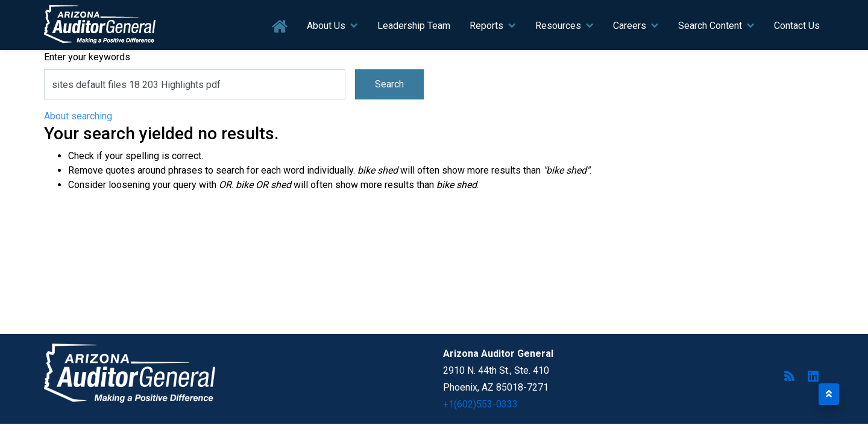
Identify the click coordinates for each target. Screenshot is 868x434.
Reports (486, 26)
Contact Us (797, 26)
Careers (630, 26)
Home (280, 27)
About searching (78, 116)
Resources (558, 26)
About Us (326, 26)
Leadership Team (414, 26)
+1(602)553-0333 (480, 404)
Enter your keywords (87, 57)
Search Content (710, 26)
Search (389, 84)
